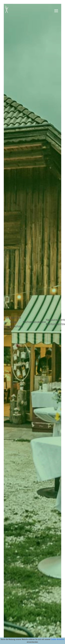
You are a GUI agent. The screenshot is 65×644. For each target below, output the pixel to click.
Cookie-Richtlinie (58, 639)
